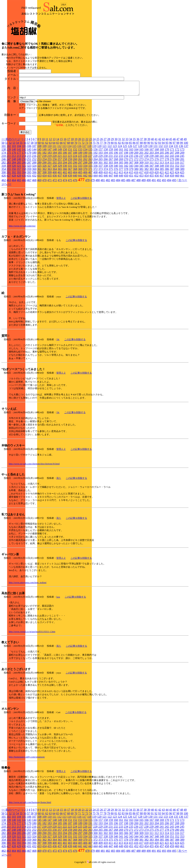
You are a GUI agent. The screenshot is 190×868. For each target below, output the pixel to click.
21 (83, 142)
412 (116, 175)
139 (9, 152)
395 (29, 175)
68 (68, 145)
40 (152, 142)
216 (34, 159)
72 (83, 145)
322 (24, 168)
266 (106, 162)
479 (93, 183)
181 (39, 155)
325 (39, 168)
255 (50, 162)
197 (121, 155)
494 (169, 183)
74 (90, 145)
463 (9, 183)
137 (186, 149)
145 (39, 152)
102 (9, 149)
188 (75, 155)
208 (177, 155)
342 (126, 168)
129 (145, 149)
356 (14, 172)
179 (29, 155)
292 (55, 165)
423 (172, 175)
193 (101, 155)
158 (106, 152)
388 (177, 172)
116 (79, 149)
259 (70, 162)
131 (155, 149)
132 (160, 149)
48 (182, 142)
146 (44, 152)
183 (50, 155)
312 (156, 165)
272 (136, 162)
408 (95, 175)
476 (75, 183)
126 (130, 149)
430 (24, 178)
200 (136, 155)
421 (162, 175)
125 (125, 149)
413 (121, 175)
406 (85, 175)
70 (76, 145)
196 (116, 155)
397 (39, 175)
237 (141, 159)
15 (61, 142)
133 (166, 149)
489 (144, 183)
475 (70, 183)
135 (176, 149)
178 (24, 155)
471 (50, 183)
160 (116, 152)
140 (14, 152)
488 (138, 183)
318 (4, 168)
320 (14, 168)
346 (146, 168)
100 (186, 145)
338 (106, 168)
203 (152, 155)
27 (105, 142)
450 (126, 178)
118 (89, 149)
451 (131, 178)
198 (126, 155)
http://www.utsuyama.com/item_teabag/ (28, 585)
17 (69, 142)
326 (44, 168)
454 (146, 178)
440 (75, 178)
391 (9, 175)
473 (60, 183)
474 (65, 183)
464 (14, 183)
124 (120, 149)
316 (177, 165)
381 (141, 172)
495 (174, 183)
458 (167, 178)
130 (150, 149)
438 (65, 178)
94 (163, 145)
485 (123, 183)
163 (131, 152)
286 (24, 165)
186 (65, 155)
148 (55, 152)
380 (136, 172)
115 (74, 149)
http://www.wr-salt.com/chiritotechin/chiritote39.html (34, 466)
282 (4, 165)
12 (50, 142)
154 (85, 152)
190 (85, 155)
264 (95, 162)
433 (39, 178)
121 (104, 149)
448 (116, 178)
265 (101, 162)
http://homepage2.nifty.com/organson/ (27, 760)
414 (126, 175)
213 (19, 159)
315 (172, 165)
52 (10, 145)
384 (157, 172)
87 (138, 145)
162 (126, 152)
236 (136, 159)
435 (50, 178)
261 (80, 162)
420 (156, 175)
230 (105, 159)
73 (87, 145)
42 (160, 142)
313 (162, 165)
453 (141, 178)
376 (116, 172)
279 (172, 162)
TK (58, 342)
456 (157, 178)
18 (72, 142)
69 (72, 145)
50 (3, 145)
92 (156, 145)
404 (75, 175)
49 (185, 142)
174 (4, 155)
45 (171, 142)
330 (65, 168)
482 (108, 183)
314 (167, 165)
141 (19, 152)
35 (134, 142)
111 (54, 149)
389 (182, 172)
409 (101, 175)
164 (136, 152)
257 (60, 162)
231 (111, 159)
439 (70, 178)
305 (121, 165)
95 (167, 145)
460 (177, 178)
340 (116, 168)
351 (172, 168)
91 (152, 145)
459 (172, 178)
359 (29, 172)
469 (39, 183)
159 (111, 152)
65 (58, 145)
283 (9, 165)
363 (50, 172)
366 (65, 172)
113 (64, 149)
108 (39, 149)
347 (152, 168)
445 (101, 178)
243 (172, 159)
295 (70, 165)
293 (60, 165)
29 (112, 142)
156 (95, 152)
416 (136, 175)
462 (4, 183)
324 (34, 168)
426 (4, 178)
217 (39, 159)
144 (34, 152)
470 (44, 183)
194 (106, 155)
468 (34, 183)
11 (47, 142)
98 (178, 145)
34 (131, 142)
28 (109, 142)
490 (149, 183)
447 (111, 178)
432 (34, 178)
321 (19, 168)
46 (174, 142)
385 (162, 172)
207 (172, 155)
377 (121, 172)
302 (106, 165)
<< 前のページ (11, 142)
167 (152, 152)
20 (80, 142)
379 (131, 172)
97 (174, 145)
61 (43, 145)
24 (94, 142)
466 (24, 183)
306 (126, 165)
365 (60, 172)
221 (60, 159)
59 (36, 145)
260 (75, 162)
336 (95, 168)
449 (121, 178)
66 (61, 145)
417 (141, 175)
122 (109, 149)
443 (90, 178)
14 (58, 142)
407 (90, 175)
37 (142, 142)
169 (162, 152)
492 (159, 183)
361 (39, 172)
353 (182, 168)
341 (121, 168)
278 (167, 162)
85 (130, 145)
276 (157, 162)
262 (85, 162)
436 (55, 178)
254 (44, 162)
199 (131, 155)
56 (25, 145)
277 (162, 162)
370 (85, 172)
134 (171, 149)
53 (14, 145)
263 (90, 162)
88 (141, 145)
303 (111, 165)
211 (9, 159)
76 (98, 145)
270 (126, 162)
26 (101, 142)
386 (167, 172)
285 (19, 165)
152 (75, 152)
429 (19, 178)
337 (101, 168)
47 (178, 142)
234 (126, 159)
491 (154, 183)
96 (171, 145)
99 (181, 145)
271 (131, 162)
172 (177, 152)
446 (106, 178)
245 (182, 159)
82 (120, 145)
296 (75, 165)
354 (4, 172)
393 (19, 175)
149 (60, 152)
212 (14, 159)
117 (84, 149)
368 (75, 172)
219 (49, 159)
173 (182, 152)
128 (140, 149)
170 (167, 152)
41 (156, 142)
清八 (59, 481)
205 (162, 155)
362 (44, 172)
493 (164, 183)
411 (111, 175)
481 (103, 183)
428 (14, 178)
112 (59, 149)
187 (70, 155)
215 (29, 159)
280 (177, 162)
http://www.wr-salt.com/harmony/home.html (30, 805)
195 (111, 155)
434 (44, 178)
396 (34, 175)
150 (65, 152)
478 (87, 183)
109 (44, 149)
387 (172, 172)
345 (141, 168)
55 (21, 145)
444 (95, 178)
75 (94, 145)
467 (29, 183)
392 (14, 175)
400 (55, 175)
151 (70, 152)
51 (7, 145)
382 (146, 172)
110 (49, 149)
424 (177, 175)
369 (80, 172)
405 (80, 175)
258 (65, 162)
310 (146, 165)
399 (50, 175)
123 (115, 149)
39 (149, 142)
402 (65, 175)
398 (44, 175)
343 (131, 168)
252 (34, 162)
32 (123, 142)
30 (116, 142)
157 (101, 152)
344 (136, 168)
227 (90, 159)
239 (151, 159)
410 (106, 175)
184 (55, 155)
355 (9, 172)
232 (116, 159)
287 (29, 165)
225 (80, 159)
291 (50, 165)
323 (29, 168)
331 (70, 168)
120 (99, 149)
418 (146, 175)
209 (182, 155)
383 (152, 172)
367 (70, 172)
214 (24, 159)
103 (14, 149)
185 (60, 155)
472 (55, 183)
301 (101, 165)
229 (100, 159)
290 (44, 165)
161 (121, 152)
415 (131, 175)
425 (182, 175)
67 (65, 145)
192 (95, 155)
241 (162, 159)
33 (127, 142)
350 (167, 168)
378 (126, 172)
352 (177, 168)
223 (70, 159)
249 (19, 162)
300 (95, 165)
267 (111, 162)
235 (131, 159)
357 (19, 172)
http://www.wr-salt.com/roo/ (22, 228)
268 (116, 162)
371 (90, 172)
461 (182, 178)
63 (50, 145)
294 (65, 165)
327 (50, 168)
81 (116, 145)
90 (149, 145)
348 (157, 168)
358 (24, 172)
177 (19, 155)
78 (105, 145)
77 (101, 145)
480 (98, 183)
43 (163, 142)
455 (152, 178)
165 (141, 152)
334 (85, 168)
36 (138, 142)
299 (90, 165)
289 (39, 165)
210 (4, 159)
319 (9, 168)
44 (167, 142)
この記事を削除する (81, 201)
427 (9, 178)
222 (65, 159)
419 (151, 175)
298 (85, 165)
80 (112, 145)
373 (101, 172)
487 (133, 183)
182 (44, 155)
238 (146, 159)
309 (141, 165)
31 (120, 142)
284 (14, 165)
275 (152, 162)
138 (4, 152)
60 (39, 145)
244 (177, 159)
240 (156, 159)
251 (29, 162)
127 (135, 149)
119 (94, 149)
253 (39, 162)
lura (58, 600)
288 (34, 165)
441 (80, 178)
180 (34, 155)
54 (17, 145)
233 (121, 159)
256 (55, 162)
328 (55, 168)
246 (4, 162)
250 (24, 162)
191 (90, 155)
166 (146, 152)
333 (80, 168)
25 (98, 142)
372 (95, 172)
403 (70, 175)
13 (54, 142)
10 (43, 142)
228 (95, 159)
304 (116, 165)
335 (90, 168)
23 (91, 142)
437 (60, 178)
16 (65, 142)
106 (29, 149)
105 (24, 149)
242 (167, 159)
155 (90, 152)
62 (47, 145)
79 (109, 145)
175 (9, 155)
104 (19, 149)
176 (14, 155)
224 (75, 159)
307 (131, 165)
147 (50, 152)
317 (182, 165)
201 (141, 155)
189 (80, 155)
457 (162, 178)
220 (54, 159)
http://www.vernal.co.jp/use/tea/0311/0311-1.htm (32, 634)
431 (29, 178)
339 (111, 168)
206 (167, 155)
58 (32, 145)
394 (24, 175)
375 (111, 172)
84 (127, 145)
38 (145, 142)
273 (141, 162)
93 (160, 145)
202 (146, 155)
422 (167, 175)
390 (4, 175)
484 (118, 183)
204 (157, 155)
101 (4, 149)
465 (19, 183)
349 (162, 168)
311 (151, 165)
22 (87, 142)
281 (182, 162)
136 (181, 149)
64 (54, 145)
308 (136, 165)
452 (136, 178)
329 (60, 168)
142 (24, 152)
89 (145, 145)
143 (29, 152)
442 (85, 178)
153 (80, 152)
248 (14, 162)
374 (106, 172)
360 (34, 172)
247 (9, 162)
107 (34, 149)
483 (113, 183)
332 (75, 168)
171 (172, 152)
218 (44, 159)
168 (157, 152)
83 (123, 145)
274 (146, 162)
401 (60, 175)
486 (128, 183)
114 (69, 149)
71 (79, 145)
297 (80, 165)
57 (28, 145)
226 (85, 159)
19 (76, 142)
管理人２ (61, 201)
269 (121, 162)
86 (134, 145)
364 (55, 172)
